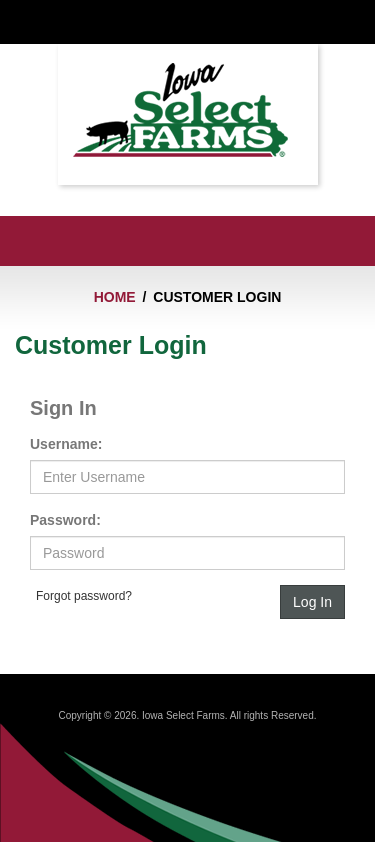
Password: (65, 520)
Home (115, 297)
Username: (66, 444)
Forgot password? (84, 596)
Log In (312, 602)
